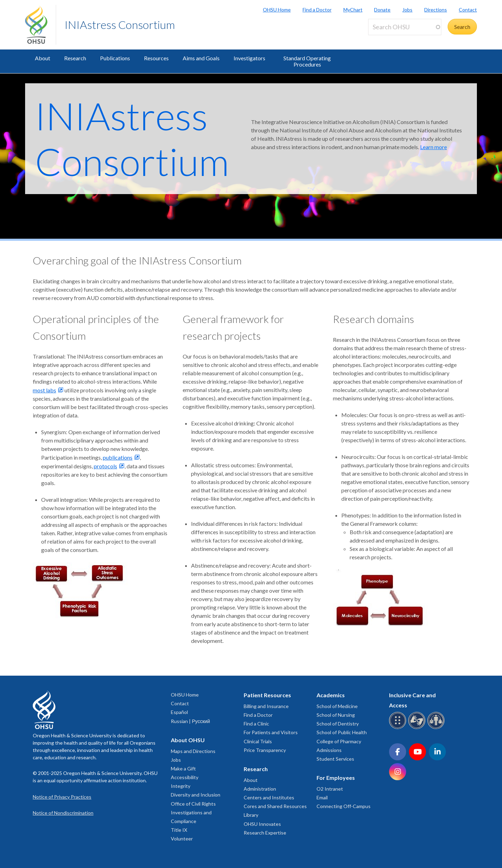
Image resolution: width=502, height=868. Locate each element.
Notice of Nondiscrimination (63, 813)
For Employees (336, 778)
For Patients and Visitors (271, 732)
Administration (260, 789)
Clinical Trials (258, 741)
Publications (115, 58)
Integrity (181, 786)
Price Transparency (265, 750)
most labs (44, 390)
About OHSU (188, 740)
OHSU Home (277, 10)
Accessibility (185, 777)
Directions (436, 10)
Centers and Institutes (269, 797)
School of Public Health (342, 732)
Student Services (335, 759)
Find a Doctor (317, 10)
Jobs (407, 10)
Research (75, 58)
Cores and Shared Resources (275, 806)
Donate (382, 10)
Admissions (329, 750)
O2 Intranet (330, 789)
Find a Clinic (256, 724)
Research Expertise (265, 833)
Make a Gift (183, 769)
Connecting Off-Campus (344, 806)
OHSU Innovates (262, 824)
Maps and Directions (193, 751)
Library (251, 815)
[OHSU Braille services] (399, 728)
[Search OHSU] (405, 27)
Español (179, 712)
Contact (468, 10)
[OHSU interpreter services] (437, 728)
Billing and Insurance (266, 706)
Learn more (433, 147)
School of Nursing (336, 715)
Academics (331, 695)
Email (322, 797)
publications (118, 457)
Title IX (179, 830)
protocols (105, 466)
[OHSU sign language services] (418, 728)
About (43, 58)
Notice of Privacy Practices (62, 797)
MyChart (353, 10)
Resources (156, 58)
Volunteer (182, 839)
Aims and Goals (201, 58)
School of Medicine (337, 706)
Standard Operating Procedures (307, 61)
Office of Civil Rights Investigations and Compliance (193, 812)
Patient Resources (267, 695)
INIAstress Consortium (120, 25)
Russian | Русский (190, 721)
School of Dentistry (338, 724)
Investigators (249, 58)
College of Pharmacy (339, 741)
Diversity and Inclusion (196, 795)
